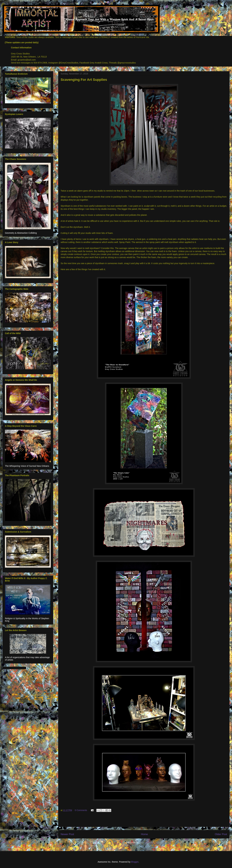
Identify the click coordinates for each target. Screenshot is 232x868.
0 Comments (81, 810)
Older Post (221, 834)
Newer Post (67, 834)
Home (144, 834)
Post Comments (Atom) (150, 843)
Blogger (135, 862)
